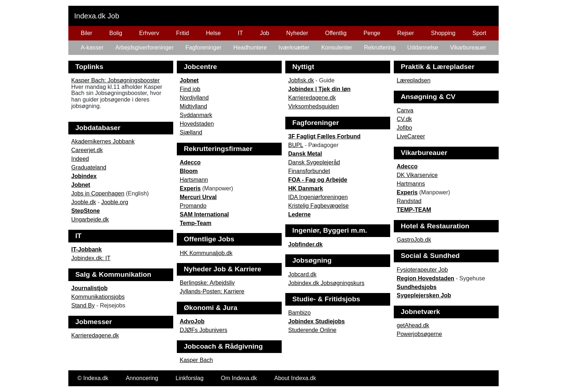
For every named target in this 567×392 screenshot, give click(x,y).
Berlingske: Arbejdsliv (207, 283)
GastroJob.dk (414, 240)
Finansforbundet (309, 171)
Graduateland (89, 167)
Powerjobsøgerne (419, 334)
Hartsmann (194, 180)
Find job (190, 89)
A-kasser (92, 48)
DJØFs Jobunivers (204, 330)
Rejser (406, 33)
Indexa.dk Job (97, 16)
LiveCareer (411, 136)
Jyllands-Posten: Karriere (212, 291)
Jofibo (404, 128)
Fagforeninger (204, 48)
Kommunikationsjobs (98, 297)
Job (265, 33)
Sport (479, 33)
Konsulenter (336, 48)
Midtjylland (193, 106)
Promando (193, 206)
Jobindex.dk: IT (91, 258)
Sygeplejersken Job (424, 295)
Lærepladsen (413, 80)
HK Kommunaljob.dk (206, 253)
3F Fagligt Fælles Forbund (324, 136)
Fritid (183, 33)
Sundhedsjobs (417, 287)
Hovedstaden (197, 124)
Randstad (409, 201)
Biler (86, 33)
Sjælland (191, 132)
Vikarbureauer (468, 48)
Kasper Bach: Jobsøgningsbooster (116, 80)
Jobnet (189, 80)
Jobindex (84, 176)
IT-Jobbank (86, 249)
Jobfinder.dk (305, 244)
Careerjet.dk (87, 150)
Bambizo (299, 313)
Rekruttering (380, 48)
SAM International (204, 214)
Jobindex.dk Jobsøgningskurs (326, 283)
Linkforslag (189, 378)
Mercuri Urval (198, 197)
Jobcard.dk (302, 274)
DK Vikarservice (417, 175)
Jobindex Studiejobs (316, 321)
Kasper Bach (196, 360)
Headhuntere (250, 48)
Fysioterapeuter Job (422, 270)
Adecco (190, 162)
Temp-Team (195, 223)
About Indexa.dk (295, 378)
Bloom (189, 171)
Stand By (83, 305)
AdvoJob (192, 321)
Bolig (116, 33)
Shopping (443, 33)
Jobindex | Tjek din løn (319, 89)
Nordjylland (194, 98)
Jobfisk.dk (301, 80)
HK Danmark (306, 188)
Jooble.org (115, 202)
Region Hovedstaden (425, 278)
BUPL (296, 145)
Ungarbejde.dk (90, 219)
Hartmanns (411, 184)
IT (240, 33)
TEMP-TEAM (414, 210)
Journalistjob (89, 288)
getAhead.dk (413, 325)
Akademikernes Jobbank (103, 141)
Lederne (299, 214)
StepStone (86, 211)
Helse (214, 33)
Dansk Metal (305, 154)
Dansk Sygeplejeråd (314, 162)
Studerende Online (312, 330)
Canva (405, 110)
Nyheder (297, 33)
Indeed (80, 159)
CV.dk (404, 119)
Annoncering (142, 378)
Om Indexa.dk (239, 378)
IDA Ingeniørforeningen (318, 197)
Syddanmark (196, 115)
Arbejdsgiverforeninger (144, 48)
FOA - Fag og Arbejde (318, 180)
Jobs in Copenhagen (98, 193)
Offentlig (336, 33)
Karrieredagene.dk (312, 98)
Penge (372, 33)
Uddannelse (423, 48)
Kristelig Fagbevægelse (318, 206)
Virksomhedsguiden (314, 106)
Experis (190, 188)
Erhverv (149, 33)
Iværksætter (294, 48)
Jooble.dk (84, 202)
